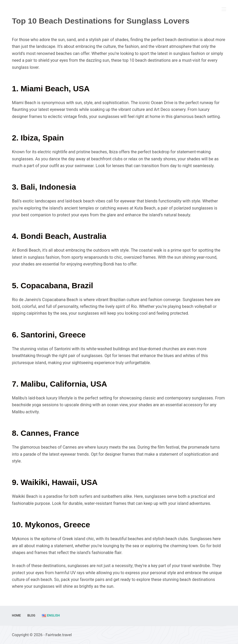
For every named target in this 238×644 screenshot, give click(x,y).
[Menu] (224, 9)
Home (16, 615)
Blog (31, 615)
